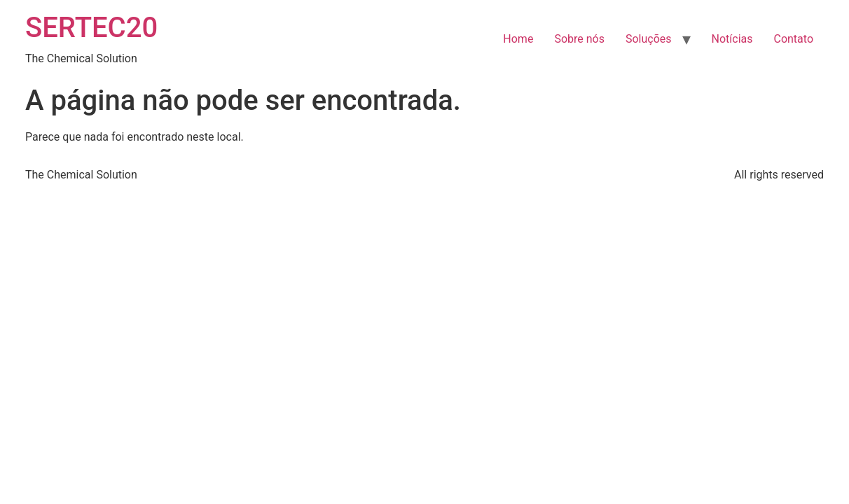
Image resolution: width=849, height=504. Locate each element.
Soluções (649, 39)
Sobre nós (579, 39)
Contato (793, 39)
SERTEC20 (91, 28)
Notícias (732, 39)
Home (518, 39)
